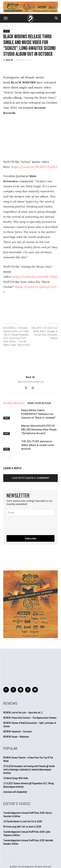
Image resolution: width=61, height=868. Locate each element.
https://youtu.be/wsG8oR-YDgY (35, 277)
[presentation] (26, 524)
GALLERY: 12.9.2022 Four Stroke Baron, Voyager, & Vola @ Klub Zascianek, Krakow (45, 333)
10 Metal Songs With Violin (16, 778)
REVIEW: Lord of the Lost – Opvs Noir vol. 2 (23, 713)
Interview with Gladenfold (15, 792)
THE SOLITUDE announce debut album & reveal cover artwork (38, 445)
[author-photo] (31, 373)
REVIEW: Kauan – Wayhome (16, 737)
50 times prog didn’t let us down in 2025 (22, 827)
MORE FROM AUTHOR (39, 403)
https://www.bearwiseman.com (31, 382)
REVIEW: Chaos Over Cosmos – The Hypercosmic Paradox (30, 718)
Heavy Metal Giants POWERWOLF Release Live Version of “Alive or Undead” (38, 414)
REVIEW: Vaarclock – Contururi (17, 732)
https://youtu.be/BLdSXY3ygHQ (34, 167)
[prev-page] (5, 457)
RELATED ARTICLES (14, 403)
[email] (30, 512)
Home (6, 26)
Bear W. (10, 60)
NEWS (14, 26)
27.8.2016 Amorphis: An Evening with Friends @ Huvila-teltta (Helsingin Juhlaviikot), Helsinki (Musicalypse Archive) (29, 770)
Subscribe (31, 538)
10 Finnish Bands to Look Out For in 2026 (23, 821)
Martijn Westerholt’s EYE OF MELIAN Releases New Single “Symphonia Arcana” (39, 429)
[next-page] (10, 457)
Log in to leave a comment (31, 478)
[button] (6, 18)
